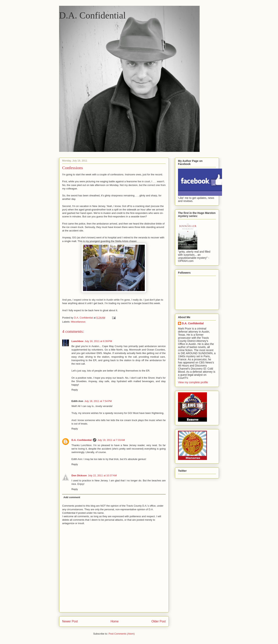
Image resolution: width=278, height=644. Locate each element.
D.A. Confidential (92, 15)
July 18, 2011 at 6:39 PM (98, 341)
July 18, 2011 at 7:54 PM (98, 401)
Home (115, 621)
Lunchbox (77, 341)
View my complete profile (193, 382)
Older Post (158, 621)
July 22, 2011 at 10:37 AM (102, 475)
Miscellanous (78, 322)
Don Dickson (79, 475)
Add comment (72, 497)
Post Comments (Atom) (122, 634)
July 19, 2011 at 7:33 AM (111, 440)
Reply (75, 390)
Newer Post (70, 621)
